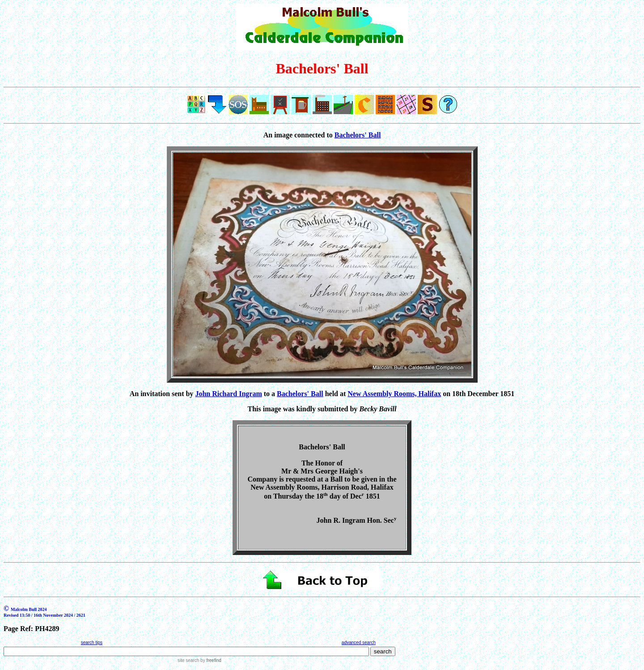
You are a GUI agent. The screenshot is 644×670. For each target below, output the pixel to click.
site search (188, 660)
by (210, 660)
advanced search (359, 642)
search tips (92, 642)
